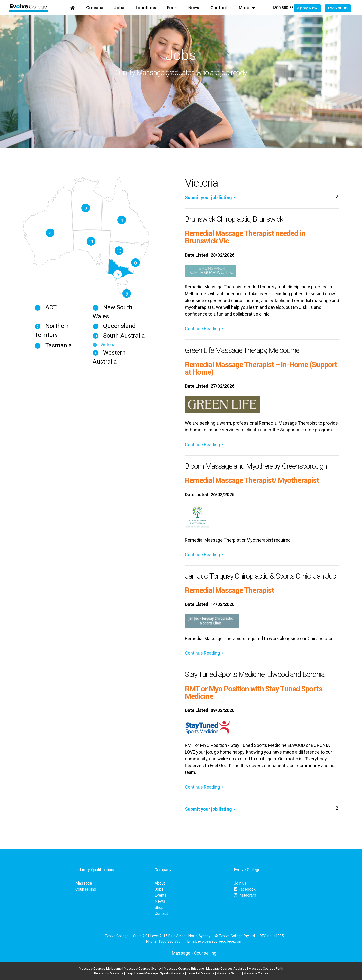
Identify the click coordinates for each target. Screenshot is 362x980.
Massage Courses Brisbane (184, 969)
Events (161, 895)
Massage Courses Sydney (143, 969)
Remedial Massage (200, 973)
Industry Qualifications (95, 870)
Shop (159, 908)
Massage (84, 883)
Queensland (114, 326)
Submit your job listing (208, 197)
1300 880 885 (284, 8)
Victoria (104, 344)
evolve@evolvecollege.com (220, 941)
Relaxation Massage (109, 973)
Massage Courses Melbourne (100, 969)
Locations (146, 8)
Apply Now (307, 8)
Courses (95, 8)
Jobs (119, 8)
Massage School (229, 973)
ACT (46, 307)
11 (91, 242)
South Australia (119, 336)
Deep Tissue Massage (142, 973)
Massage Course (256, 973)
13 (119, 251)
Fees (172, 8)
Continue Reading (202, 329)
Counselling (86, 889)
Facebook (245, 889)
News (194, 8)
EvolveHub (338, 8)
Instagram (245, 895)
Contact (219, 8)
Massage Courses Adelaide (226, 969)
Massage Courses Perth (266, 969)
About (160, 883)
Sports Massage (172, 973)
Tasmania (53, 345)
